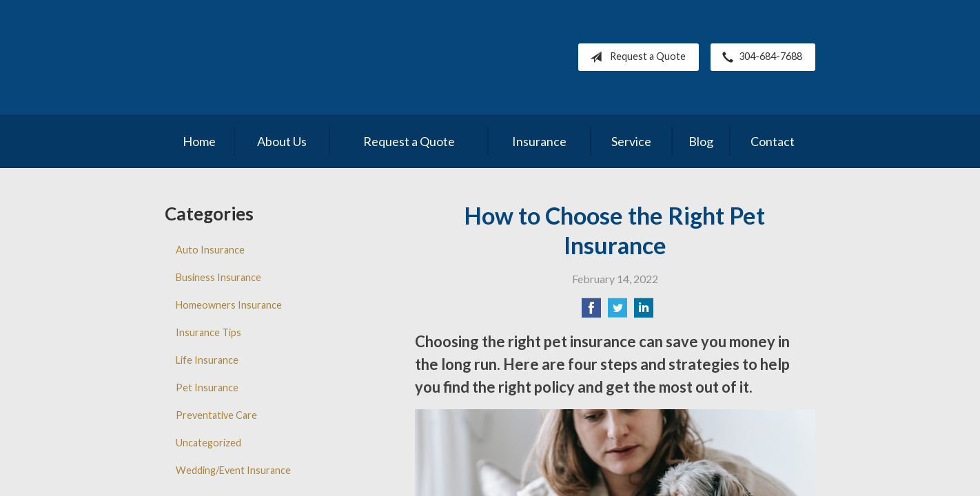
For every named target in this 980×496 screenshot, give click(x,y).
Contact (773, 141)
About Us (282, 141)
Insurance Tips (208, 332)
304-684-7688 (759, 57)
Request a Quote (635, 57)
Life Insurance (207, 360)
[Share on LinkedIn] (644, 312)
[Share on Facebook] (591, 312)
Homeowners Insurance (229, 305)
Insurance (539, 141)
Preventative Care (216, 415)
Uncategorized (208, 443)
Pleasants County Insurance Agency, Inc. (284, 57)
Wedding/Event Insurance (233, 470)
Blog (701, 141)
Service (631, 141)
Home (199, 141)
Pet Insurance (207, 387)
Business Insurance (218, 277)
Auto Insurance (210, 250)
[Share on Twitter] (617, 312)
